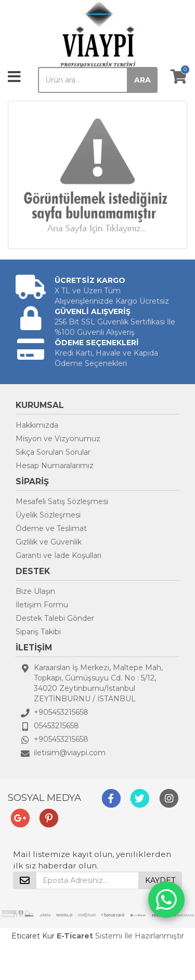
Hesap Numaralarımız (55, 466)
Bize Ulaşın (35, 591)
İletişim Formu (42, 605)
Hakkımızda (37, 425)
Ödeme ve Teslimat (51, 528)
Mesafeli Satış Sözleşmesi (62, 501)
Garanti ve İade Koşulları (58, 555)
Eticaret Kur (33, 936)
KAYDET (160, 880)
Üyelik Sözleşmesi (48, 515)
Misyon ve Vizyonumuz (58, 439)
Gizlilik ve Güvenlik (49, 542)
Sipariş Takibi (38, 632)
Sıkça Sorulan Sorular (53, 452)
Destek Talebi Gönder (55, 618)
